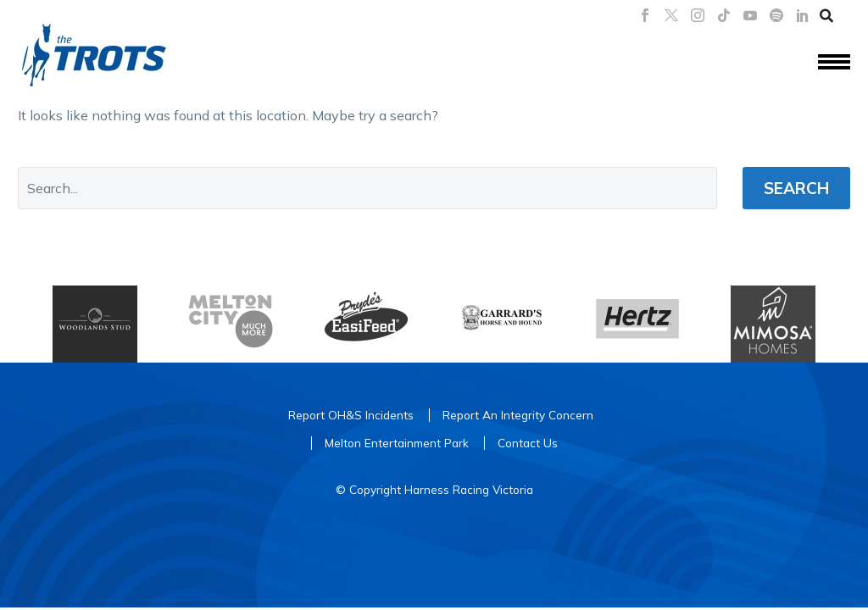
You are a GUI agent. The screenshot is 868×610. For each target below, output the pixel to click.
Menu (834, 62)
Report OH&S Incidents (351, 415)
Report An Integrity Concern (518, 415)
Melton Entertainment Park (397, 443)
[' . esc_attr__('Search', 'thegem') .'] (367, 188)
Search (796, 188)
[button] (826, 15)
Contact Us (528, 443)
